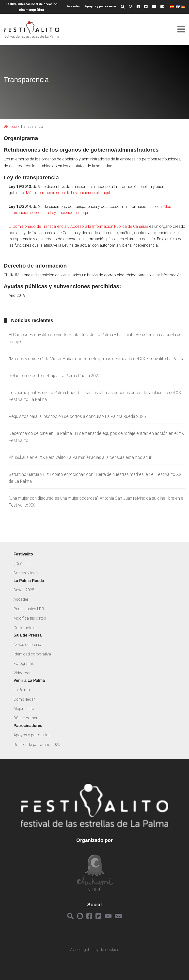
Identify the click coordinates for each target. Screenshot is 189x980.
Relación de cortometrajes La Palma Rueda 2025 (55, 376)
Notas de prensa (28, 645)
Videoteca (23, 673)
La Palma (22, 690)
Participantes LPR (29, 609)
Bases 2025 (24, 590)
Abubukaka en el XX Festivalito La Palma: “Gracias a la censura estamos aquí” (80, 457)
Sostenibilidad (26, 573)
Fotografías (24, 663)
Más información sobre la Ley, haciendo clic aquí (68, 193)
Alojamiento (24, 709)
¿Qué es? (22, 564)
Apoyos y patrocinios (101, 6)
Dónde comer (25, 718)
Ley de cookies (106, 950)
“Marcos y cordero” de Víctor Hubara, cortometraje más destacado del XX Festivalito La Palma (96, 359)
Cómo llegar (24, 699)
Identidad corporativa (32, 654)
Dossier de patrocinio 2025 (37, 745)
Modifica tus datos (30, 618)
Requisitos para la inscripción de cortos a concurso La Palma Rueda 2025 (77, 416)
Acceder (73, 6)
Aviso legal (79, 950)
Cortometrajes (26, 628)
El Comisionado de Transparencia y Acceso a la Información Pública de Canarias (78, 226)
